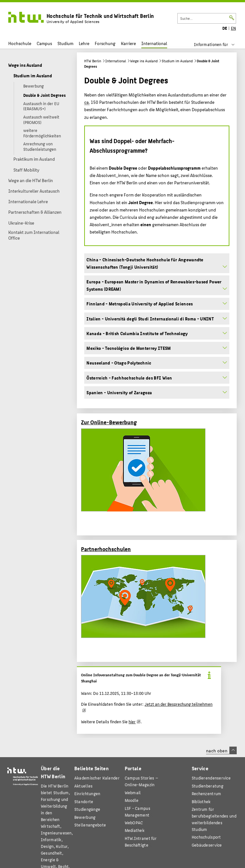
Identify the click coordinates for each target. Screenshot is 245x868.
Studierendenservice (211, 778)
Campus (44, 43)
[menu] (218, 44)
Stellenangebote (90, 825)
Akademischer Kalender (97, 778)
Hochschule (20, 43)
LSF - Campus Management (137, 811)
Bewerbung (85, 817)
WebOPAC (134, 822)
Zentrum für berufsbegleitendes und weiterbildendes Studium (214, 819)
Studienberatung (208, 786)
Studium (65, 43)
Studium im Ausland (177, 61)
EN (234, 28)
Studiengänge (87, 809)
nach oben (221, 750)
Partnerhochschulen (106, 549)
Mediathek (135, 830)
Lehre (84, 43)
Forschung (105, 43)
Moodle (132, 800)
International (154, 43)
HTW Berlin (93, 61)
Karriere (128, 43)
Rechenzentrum (207, 793)
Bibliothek (201, 801)
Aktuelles (84, 786)
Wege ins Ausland (144, 61)
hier (132, 722)
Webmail (133, 792)
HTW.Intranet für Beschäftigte (141, 841)
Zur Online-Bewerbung (109, 422)
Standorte (84, 801)
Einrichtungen (87, 793)
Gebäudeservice (207, 845)
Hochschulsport (206, 837)
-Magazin (141, 781)
